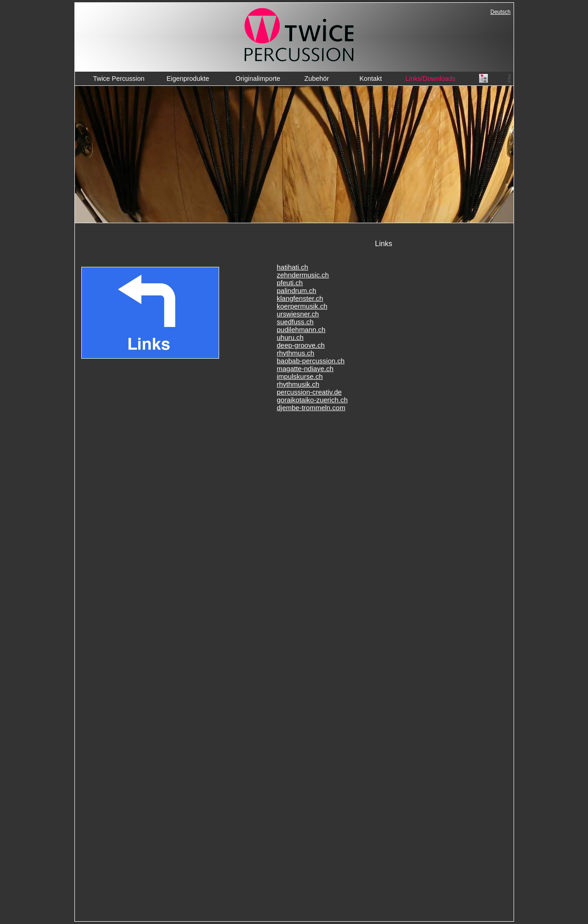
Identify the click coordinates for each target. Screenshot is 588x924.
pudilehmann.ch (301, 330)
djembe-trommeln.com (311, 408)
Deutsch (501, 12)
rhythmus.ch (296, 353)
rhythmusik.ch (298, 384)
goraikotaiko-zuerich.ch (312, 400)
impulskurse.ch (300, 376)
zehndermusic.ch (303, 275)
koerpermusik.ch (302, 306)
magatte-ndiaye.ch (305, 369)
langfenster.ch (302, 298)
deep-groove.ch (301, 345)
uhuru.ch (290, 337)
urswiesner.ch (298, 314)
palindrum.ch (297, 290)
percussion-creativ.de (309, 392)
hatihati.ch (293, 267)
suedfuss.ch (295, 322)
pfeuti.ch (290, 283)
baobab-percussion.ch (311, 361)
